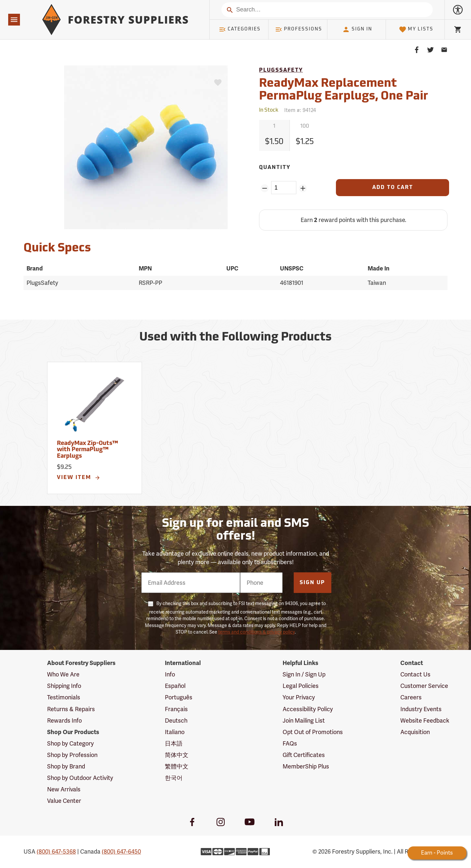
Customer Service (424, 686)
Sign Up (312, 583)
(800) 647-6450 (121, 851)
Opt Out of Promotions (313, 732)
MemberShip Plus (306, 766)
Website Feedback (425, 720)
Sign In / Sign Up (304, 674)
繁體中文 (177, 766)
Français (176, 709)
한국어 (174, 778)
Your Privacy (299, 697)
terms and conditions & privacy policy (256, 632)
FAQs (290, 743)
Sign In (357, 29)
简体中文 (177, 755)
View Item (79, 478)
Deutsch (176, 720)
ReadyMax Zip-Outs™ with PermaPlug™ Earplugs (87, 450)
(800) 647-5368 (56, 851)
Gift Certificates (304, 755)
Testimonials (64, 697)
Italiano (175, 732)
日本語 (174, 743)
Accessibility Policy (308, 709)
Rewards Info (64, 720)
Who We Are (63, 674)
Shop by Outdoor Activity (80, 778)
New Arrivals (64, 789)
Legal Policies (301, 686)
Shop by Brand (66, 766)
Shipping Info (64, 686)
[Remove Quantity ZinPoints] (264, 188)
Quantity (275, 168)
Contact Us (415, 674)
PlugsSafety (281, 70)
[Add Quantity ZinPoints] (303, 188)
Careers (411, 697)
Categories (240, 29)
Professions (299, 29)
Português (179, 697)
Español (175, 686)
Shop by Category (70, 743)
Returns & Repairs (71, 709)
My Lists (416, 29)
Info (170, 674)
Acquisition (415, 732)
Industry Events (421, 709)
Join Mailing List (304, 720)
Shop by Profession (72, 755)
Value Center (64, 801)
